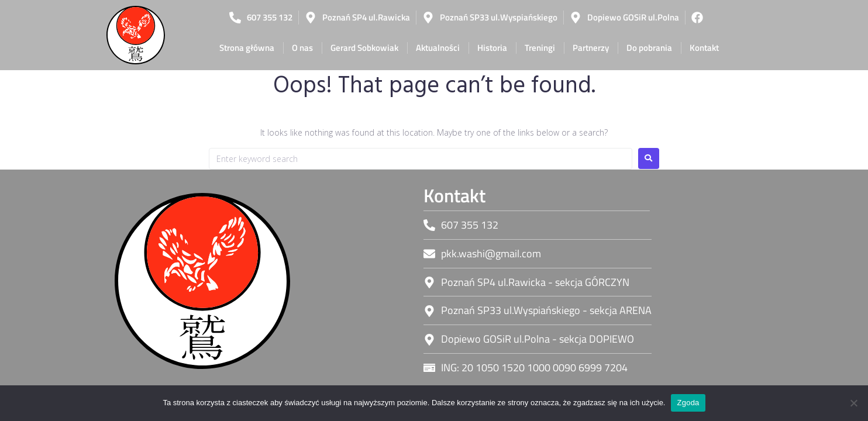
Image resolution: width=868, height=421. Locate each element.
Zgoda (688, 403)
